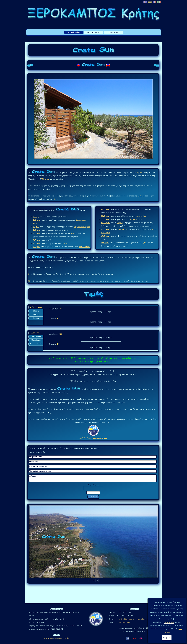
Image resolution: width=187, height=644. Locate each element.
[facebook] (128, 639)
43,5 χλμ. (105, 230)
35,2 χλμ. (105, 216)
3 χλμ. (36, 227)
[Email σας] (93, 462)
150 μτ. (56, 199)
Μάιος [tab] (36, 311)
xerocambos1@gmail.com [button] (145, 619)
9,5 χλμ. (37, 244)
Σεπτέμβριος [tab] (36, 337)
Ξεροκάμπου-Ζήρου (82, 227)
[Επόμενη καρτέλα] (156, 65)
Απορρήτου (58, 638)
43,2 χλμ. (105, 223)
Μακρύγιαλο (123, 230)
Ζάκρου (74, 233)
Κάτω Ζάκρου (84, 247)
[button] (94, 580)
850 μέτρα (45, 179)
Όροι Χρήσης (48, 638)
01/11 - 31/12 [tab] (36, 344)
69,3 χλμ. (105, 236)
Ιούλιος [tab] (36, 318)
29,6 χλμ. (105, 209)
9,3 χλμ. (37, 233)
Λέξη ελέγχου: (93, 485)
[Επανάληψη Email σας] (93, 466)
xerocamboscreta (125, 622)
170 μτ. (141, 196)
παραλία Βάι (141, 216)
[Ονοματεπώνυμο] (93, 457)
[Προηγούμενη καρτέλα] (30, 65)
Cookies (67, 638)
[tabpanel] (93, 65)
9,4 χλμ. (37, 240)
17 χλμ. (36, 247)
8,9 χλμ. (37, 230)
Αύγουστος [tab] (36, 333)
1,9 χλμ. (37, 220)
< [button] (90, 580)
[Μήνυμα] (93, 478)
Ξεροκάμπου (137, 173)
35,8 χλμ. (105, 220)
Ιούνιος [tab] (36, 315)
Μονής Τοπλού (136, 220)
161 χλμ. (105, 243)
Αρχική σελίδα (74, 32)
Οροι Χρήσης (169, 622)
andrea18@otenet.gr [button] (127, 619)
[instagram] (141, 639)
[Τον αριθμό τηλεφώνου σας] (93, 471)
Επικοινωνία (113, 32)
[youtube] (134, 639)
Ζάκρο (66, 244)
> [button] (97, 580)
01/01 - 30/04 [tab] (36, 307)
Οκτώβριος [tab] (36, 340)
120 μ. (36, 217)
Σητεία (120, 223)
